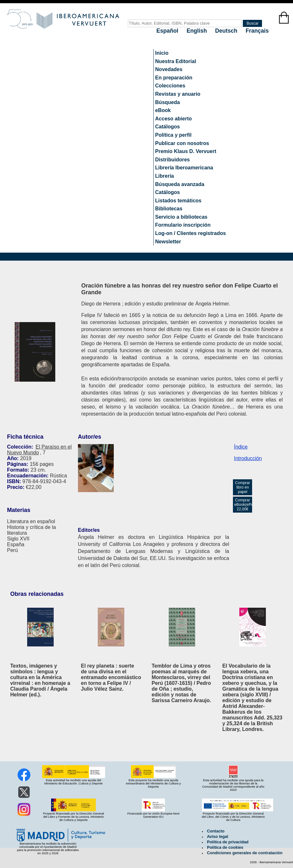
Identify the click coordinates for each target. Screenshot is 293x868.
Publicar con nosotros (182, 143)
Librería (165, 176)
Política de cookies (225, 848)
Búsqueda (168, 102)
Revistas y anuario (178, 94)
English (197, 31)
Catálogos (168, 127)
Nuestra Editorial (176, 61)
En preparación (174, 78)
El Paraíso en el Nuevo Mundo (39, 450)
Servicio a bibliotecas (181, 217)
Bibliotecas (169, 209)
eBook (163, 110)
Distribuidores (173, 160)
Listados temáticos (178, 201)
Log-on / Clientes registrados (191, 233)
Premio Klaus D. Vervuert (186, 151)
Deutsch (227, 31)
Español (168, 31)
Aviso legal (218, 837)
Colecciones (170, 86)
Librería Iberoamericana (184, 168)
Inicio (162, 53)
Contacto (216, 831)
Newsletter (168, 242)
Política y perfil (173, 135)
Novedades (169, 69)
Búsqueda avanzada (180, 184)
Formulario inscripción (183, 225)
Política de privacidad (228, 842)
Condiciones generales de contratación (245, 853)
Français (257, 31)
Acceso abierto (174, 119)
